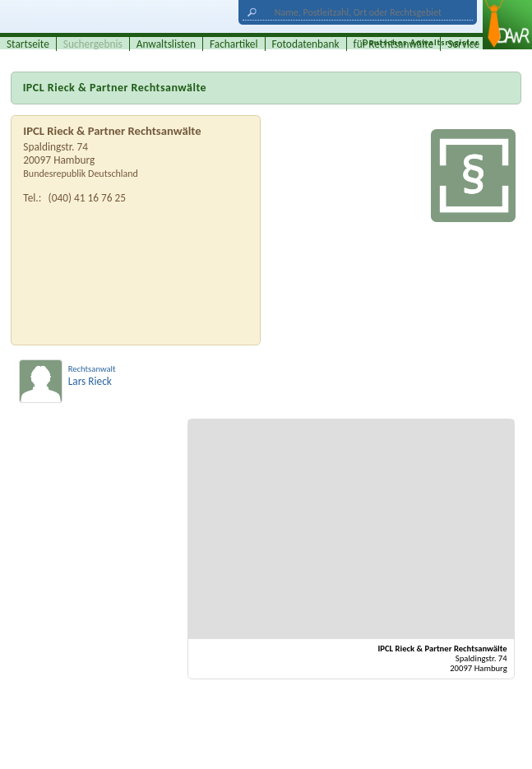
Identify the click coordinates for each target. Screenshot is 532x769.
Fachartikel (234, 44)
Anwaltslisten (166, 44)
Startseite (28, 44)
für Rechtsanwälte (394, 44)
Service (463, 44)
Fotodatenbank (306, 44)
